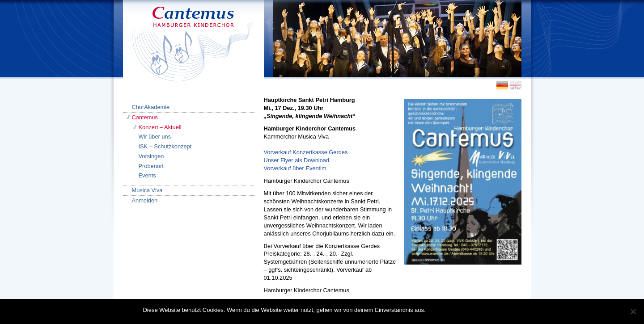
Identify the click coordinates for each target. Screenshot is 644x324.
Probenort (151, 166)
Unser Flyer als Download (297, 160)
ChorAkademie (151, 107)
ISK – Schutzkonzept (165, 146)
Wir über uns (155, 137)
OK (434, 310)
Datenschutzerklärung (472, 310)
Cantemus (145, 117)
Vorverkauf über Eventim (295, 168)
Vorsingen (151, 156)
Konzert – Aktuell (160, 127)
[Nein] (633, 311)
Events (147, 175)
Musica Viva (147, 190)
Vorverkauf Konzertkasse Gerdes (306, 152)
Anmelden (145, 200)
